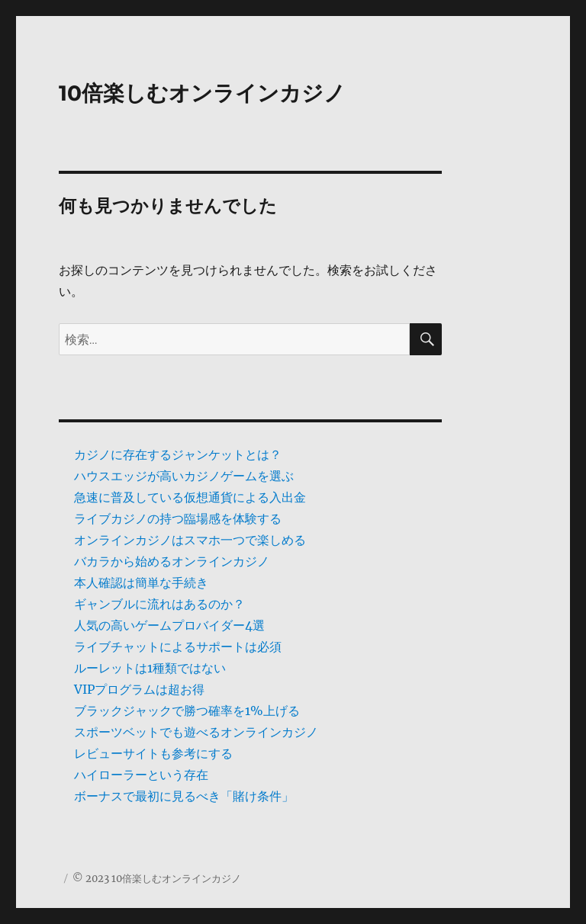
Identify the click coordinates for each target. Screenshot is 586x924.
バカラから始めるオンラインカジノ (172, 561)
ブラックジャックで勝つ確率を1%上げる (187, 711)
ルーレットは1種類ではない (150, 668)
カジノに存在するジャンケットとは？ (178, 454)
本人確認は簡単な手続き (141, 582)
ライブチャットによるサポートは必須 (178, 646)
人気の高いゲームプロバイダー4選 (169, 625)
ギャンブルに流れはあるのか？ (159, 604)
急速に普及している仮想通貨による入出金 (190, 497)
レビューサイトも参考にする (153, 753)
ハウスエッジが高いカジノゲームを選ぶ (184, 476)
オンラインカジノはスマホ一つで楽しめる (190, 540)
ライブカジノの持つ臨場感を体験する (178, 518)
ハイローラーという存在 (141, 775)
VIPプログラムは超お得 (139, 689)
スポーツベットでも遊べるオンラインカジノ (196, 732)
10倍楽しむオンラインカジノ (202, 93)
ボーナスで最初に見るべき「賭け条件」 (184, 796)
